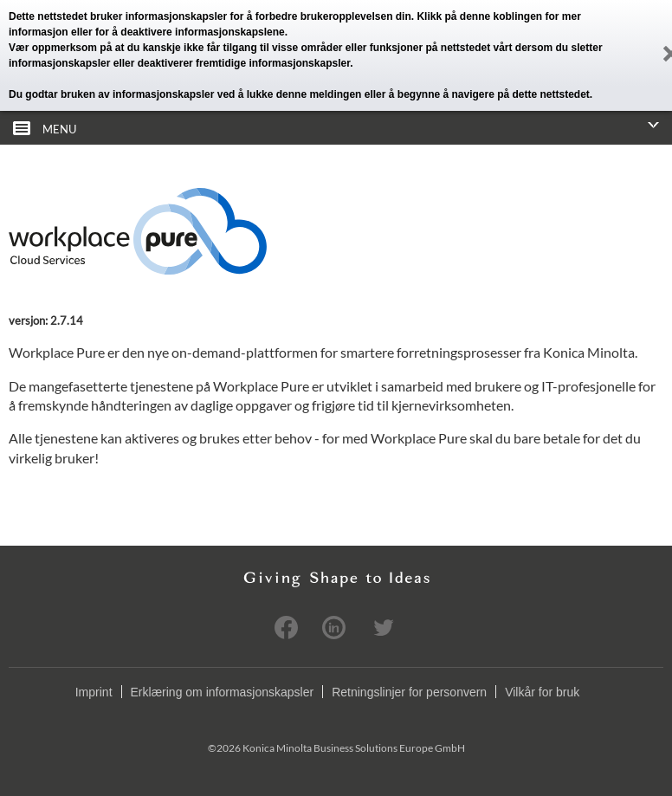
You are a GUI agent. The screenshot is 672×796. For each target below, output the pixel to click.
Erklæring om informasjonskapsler (223, 692)
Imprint (94, 692)
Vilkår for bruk (542, 692)
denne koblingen (501, 16)
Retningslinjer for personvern (409, 692)
